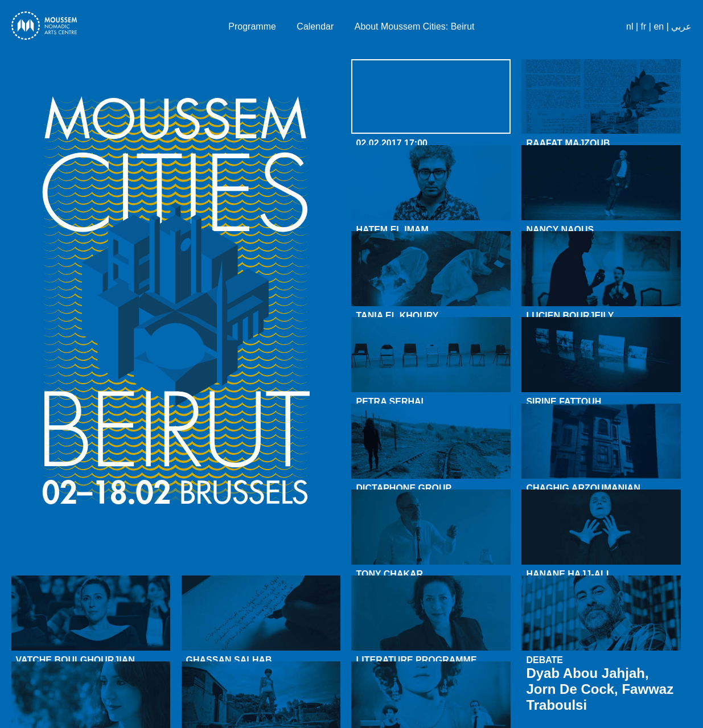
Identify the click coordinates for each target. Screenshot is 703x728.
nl (630, 26)
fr (644, 26)
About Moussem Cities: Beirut (415, 26)
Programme (252, 26)
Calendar (315, 26)
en (659, 26)
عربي (681, 26)
